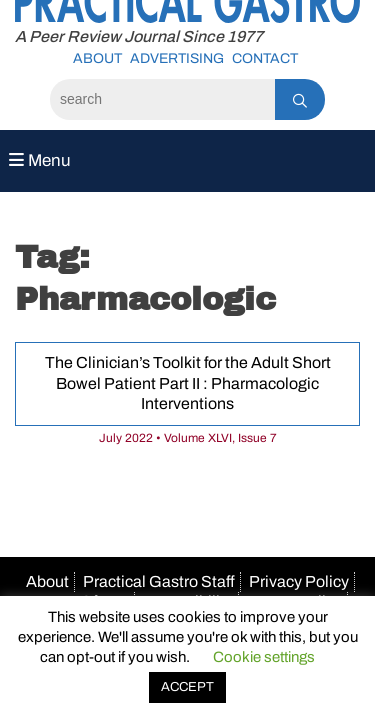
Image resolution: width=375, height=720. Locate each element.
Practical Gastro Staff (159, 581)
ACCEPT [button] (187, 687)
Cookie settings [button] (264, 657)
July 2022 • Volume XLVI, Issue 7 (188, 438)
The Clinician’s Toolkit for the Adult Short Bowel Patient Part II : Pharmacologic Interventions (188, 383)
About (97, 58)
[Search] (162, 99)
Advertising (177, 58)
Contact (265, 58)
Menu (40, 160)
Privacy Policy (299, 581)
